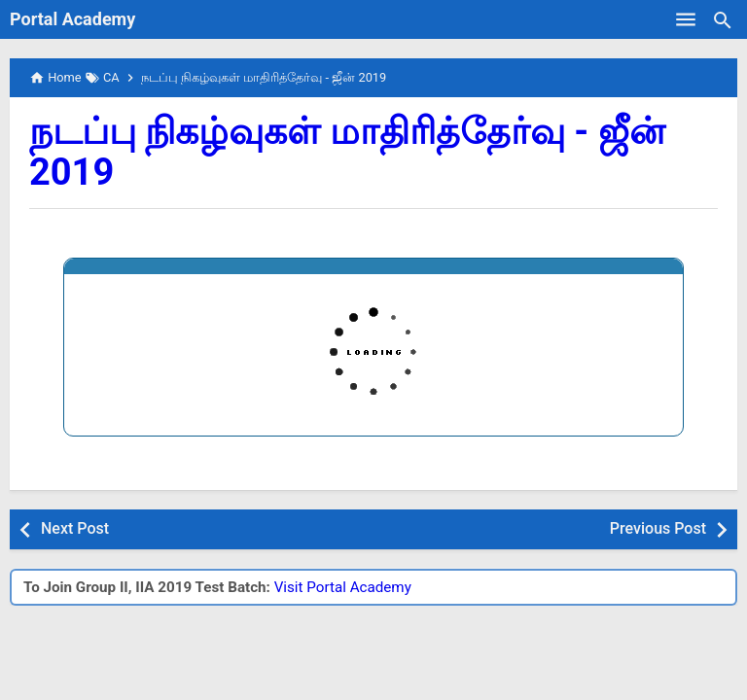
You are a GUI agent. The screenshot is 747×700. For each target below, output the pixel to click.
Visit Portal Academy (343, 587)
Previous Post (658, 528)
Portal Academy (72, 19)
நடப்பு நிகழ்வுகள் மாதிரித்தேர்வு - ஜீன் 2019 (347, 152)
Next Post (75, 528)
